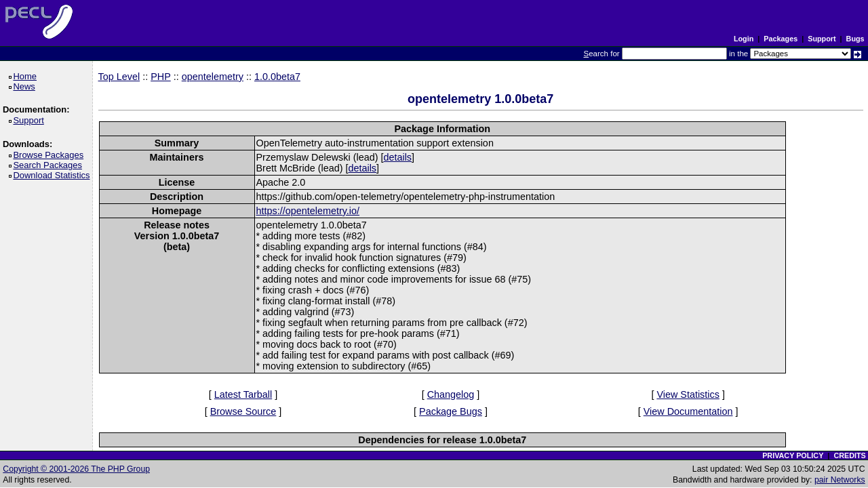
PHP (161, 77)
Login (744, 39)
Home (27, 76)
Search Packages (50, 165)
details (397, 157)
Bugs (855, 39)
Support (822, 39)
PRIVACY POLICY (793, 455)
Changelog (451, 394)
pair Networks (840, 480)
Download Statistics (54, 175)
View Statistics (688, 394)
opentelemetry (213, 77)
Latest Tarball (243, 394)
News (26, 86)
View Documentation (688, 411)
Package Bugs (451, 411)
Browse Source (243, 411)
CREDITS (849, 455)
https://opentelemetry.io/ (308, 211)
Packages (781, 39)
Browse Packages (51, 155)
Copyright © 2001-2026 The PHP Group (76, 469)
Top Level (119, 77)
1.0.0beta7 (277, 77)
